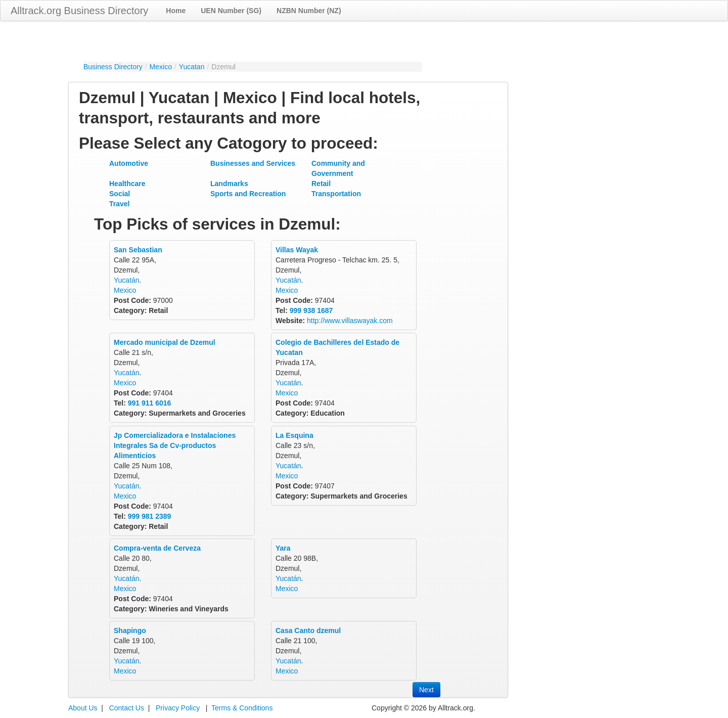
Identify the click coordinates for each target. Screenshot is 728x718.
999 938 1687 (311, 310)
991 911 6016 (150, 403)
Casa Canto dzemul (308, 631)
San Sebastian (138, 250)
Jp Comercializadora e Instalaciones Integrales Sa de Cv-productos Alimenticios (175, 445)
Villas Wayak (297, 250)
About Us (83, 708)
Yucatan (192, 67)
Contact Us (127, 708)
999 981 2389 (150, 516)
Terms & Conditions (242, 708)
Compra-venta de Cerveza (157, 548)
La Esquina (294, 435)
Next (426, 690)
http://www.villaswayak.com (350, 321)
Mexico (161, 67)
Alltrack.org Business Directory (79, 11)
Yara (283, 548)
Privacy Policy (178, 708)
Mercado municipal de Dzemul (165, 342)
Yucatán (127, 280)
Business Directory (113, 67)
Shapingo (130, 631)
